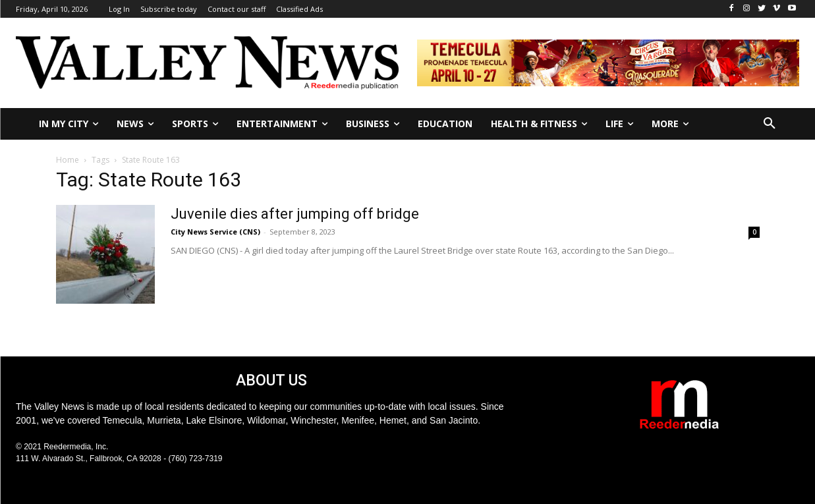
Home (68, 160)
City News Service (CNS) (215, 232)
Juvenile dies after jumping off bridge (295, 214)
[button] (770, 124)
